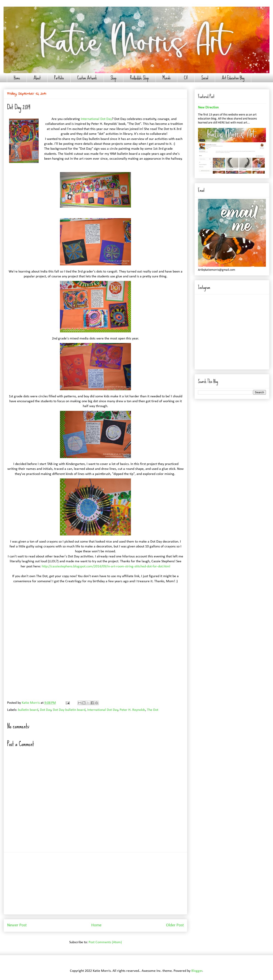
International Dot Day (96, 119)
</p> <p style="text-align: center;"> (95, 610)
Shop (114, 78)
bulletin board (28, 710)
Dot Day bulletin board (69, 710)
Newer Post (17, 925)
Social (205, 78)
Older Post (175, 925)
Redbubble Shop (139, 78)
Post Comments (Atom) (105, 942)
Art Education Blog (233, 78)
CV (186, 78)
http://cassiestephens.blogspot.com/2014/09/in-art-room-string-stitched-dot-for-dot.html (106, 566)
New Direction (208, 108)
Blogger (197, 971)
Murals (166, 78)
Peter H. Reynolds (132, 710)
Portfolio (59, 78)
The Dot (153, 710)
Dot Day (46, 710)
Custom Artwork (87, 78)
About (37, 78)
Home (17, 78)
